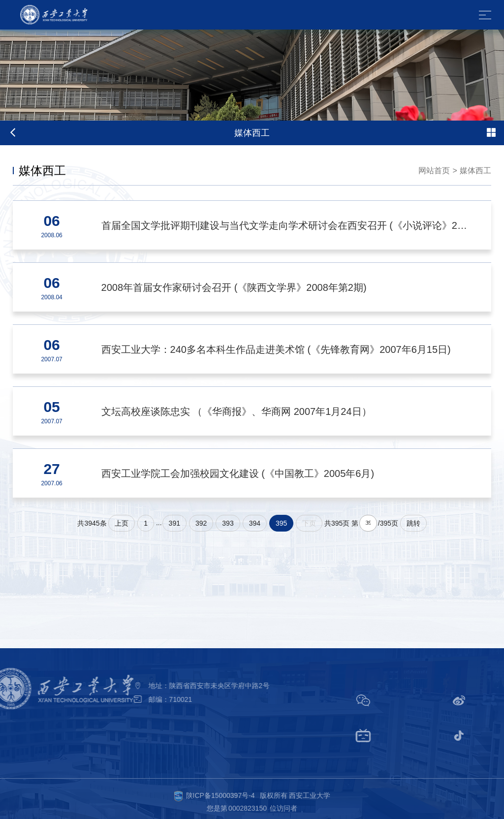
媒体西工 (475, 171)
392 (201, 523)
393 (228, 523)
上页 (122, 523)
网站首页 (434, 171)
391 (174, 523)
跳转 (413, 523)
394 (255, 523)
